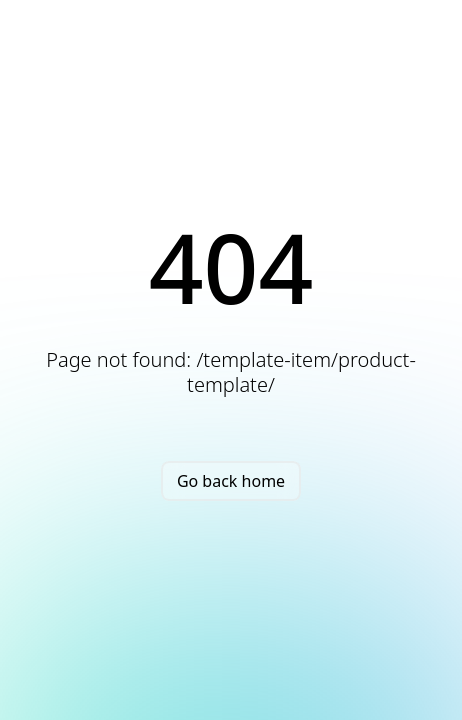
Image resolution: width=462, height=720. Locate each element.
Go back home (231, 481)
